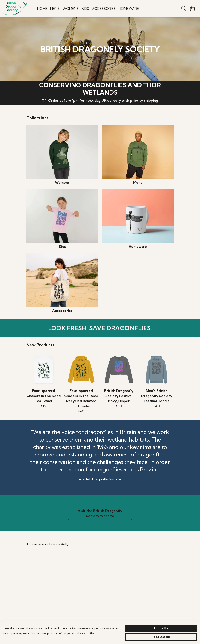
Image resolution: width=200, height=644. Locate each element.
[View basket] (192, 9)
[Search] (184, 9)
